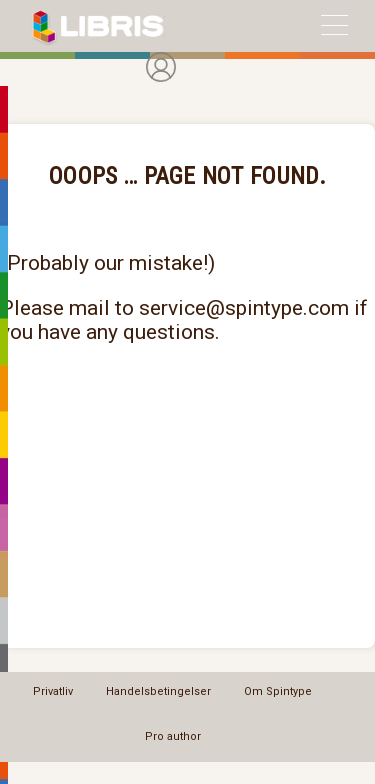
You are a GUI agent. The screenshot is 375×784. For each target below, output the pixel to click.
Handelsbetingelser (158, 691)
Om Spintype (278, 691)
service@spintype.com (244, 308)
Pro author (173, 736)
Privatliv (53, 691)
